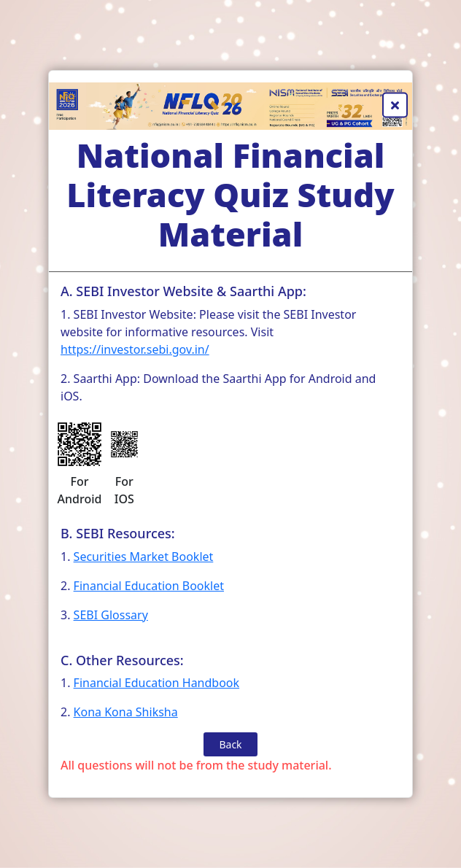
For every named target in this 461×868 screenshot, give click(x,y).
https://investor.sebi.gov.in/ (135, 349)
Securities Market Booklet (144, 557)
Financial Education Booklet (149, 586)
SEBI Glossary (111, 615)
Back (230, 744)
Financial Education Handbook (156, 683)
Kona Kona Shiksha (126, 712)
